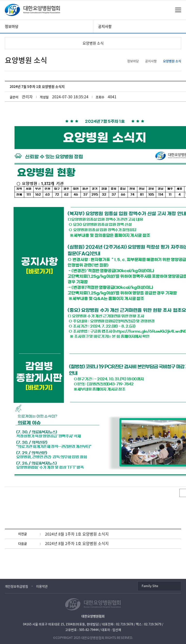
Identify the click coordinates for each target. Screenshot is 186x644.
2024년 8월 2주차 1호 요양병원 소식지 (77, 543)
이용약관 (42, 586)
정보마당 (12, 26)
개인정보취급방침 (16, 586)
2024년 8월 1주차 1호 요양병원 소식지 (77, 534)
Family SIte (150, 586)
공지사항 (105, 26)
